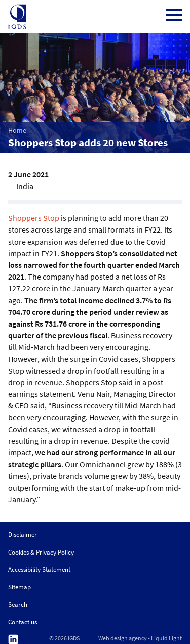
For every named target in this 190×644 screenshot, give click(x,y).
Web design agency (123, 638)
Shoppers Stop (34, 218)
